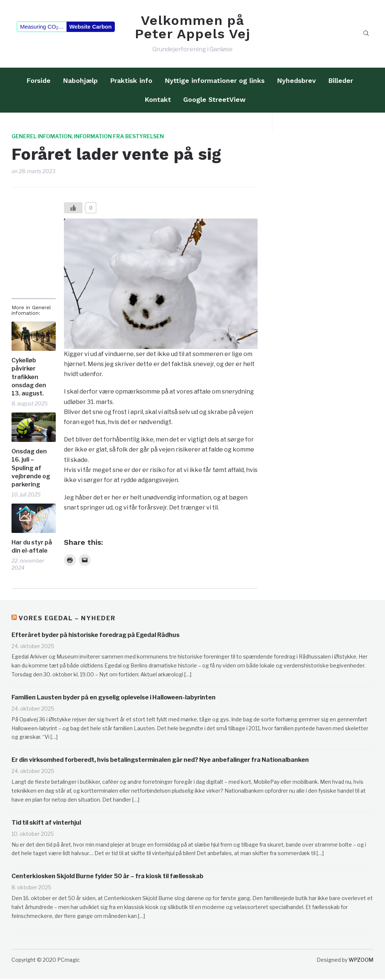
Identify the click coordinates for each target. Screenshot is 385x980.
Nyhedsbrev (296, 83)
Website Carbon (90, 28)
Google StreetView (214, 102)
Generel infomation (42, 139)
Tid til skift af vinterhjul (46, 825)
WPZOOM (361, 962)
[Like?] (73, 210)
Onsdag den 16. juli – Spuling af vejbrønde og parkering (31, 471)
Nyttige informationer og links (215, 83)
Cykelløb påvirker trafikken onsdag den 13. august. (29, 380)
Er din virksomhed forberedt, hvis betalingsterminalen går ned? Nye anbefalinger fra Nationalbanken (160, 762)
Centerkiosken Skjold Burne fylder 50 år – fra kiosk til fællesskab (107, 879)
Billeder (341, 83)
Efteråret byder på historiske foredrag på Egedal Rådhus (96, 637)
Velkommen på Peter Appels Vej (192, 28)
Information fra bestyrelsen (119, 139)
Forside (38, 83)
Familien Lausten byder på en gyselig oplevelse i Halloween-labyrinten (114, 700)
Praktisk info (131, 83)
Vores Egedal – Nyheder (67, 621)
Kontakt (158, 102)
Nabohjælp (80, 83)
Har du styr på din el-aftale (32, 549)
